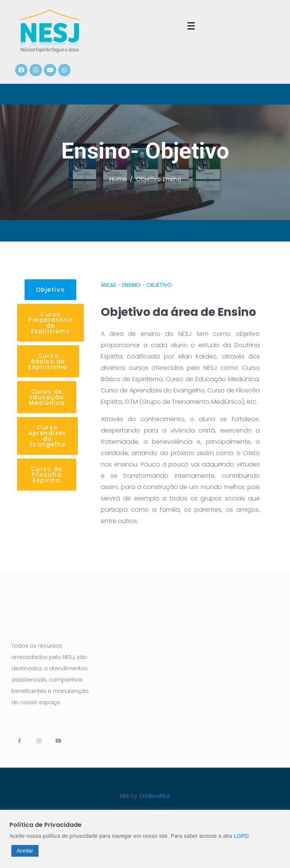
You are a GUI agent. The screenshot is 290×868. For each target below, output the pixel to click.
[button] (50, 290)
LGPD (241, 836)
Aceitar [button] (25, 851)
